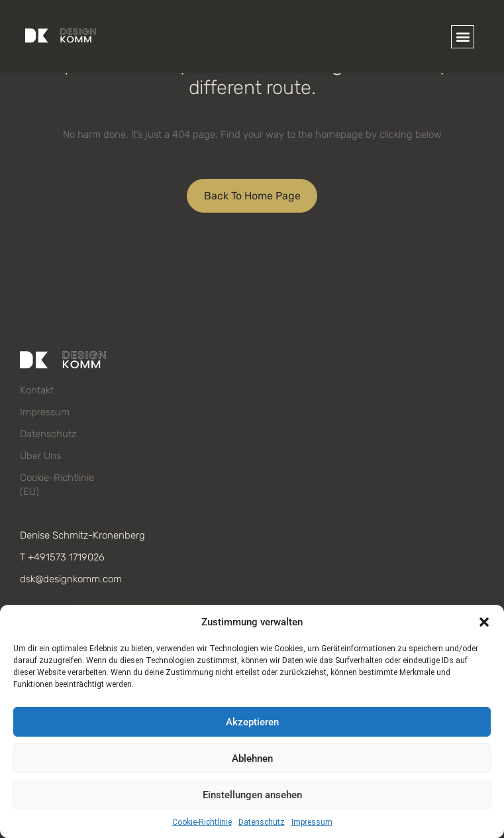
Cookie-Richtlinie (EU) (57, 485)
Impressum (312, 822)
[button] (484, 622)
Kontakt (37, 390)
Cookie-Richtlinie (202, 822)
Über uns (40, 456)
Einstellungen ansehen (252, 795)
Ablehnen (252, 759)
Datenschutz (262, 822)
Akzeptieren (252, 722)
